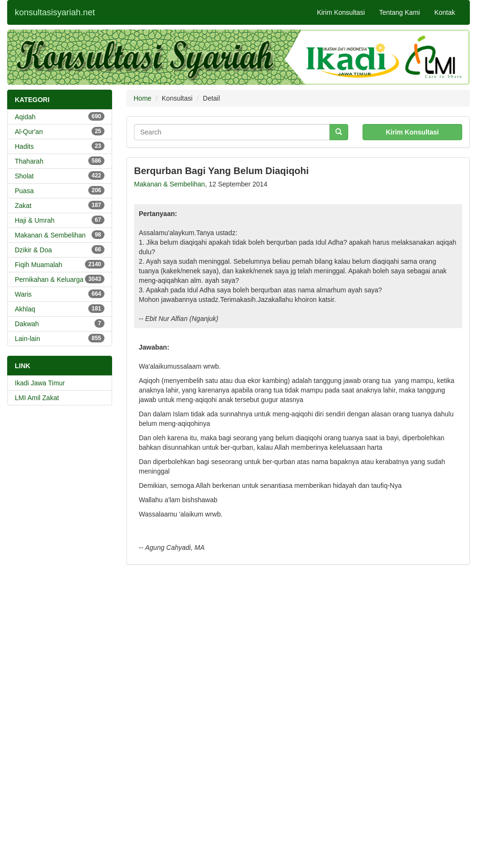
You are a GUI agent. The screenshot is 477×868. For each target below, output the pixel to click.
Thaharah (60, 161)
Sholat (60, 176)
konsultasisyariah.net (55, 12)
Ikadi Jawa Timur (40, 383)
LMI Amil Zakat (37, 398)
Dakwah (60, 323)
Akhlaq (60, 309)
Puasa (60, 190)
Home (142, 98)
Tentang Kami (400, 12)
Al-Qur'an (60, 131)
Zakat (60, 205)
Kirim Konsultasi (341, 12)
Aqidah (60, 116)
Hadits (60, 146)
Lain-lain (60, 338)
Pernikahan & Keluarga (60, 279)
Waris (60, 294)
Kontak (445, 12)
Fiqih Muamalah (60, 264)
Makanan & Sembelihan (60, 235)
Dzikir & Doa (60, 249)
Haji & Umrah (60, 220)
